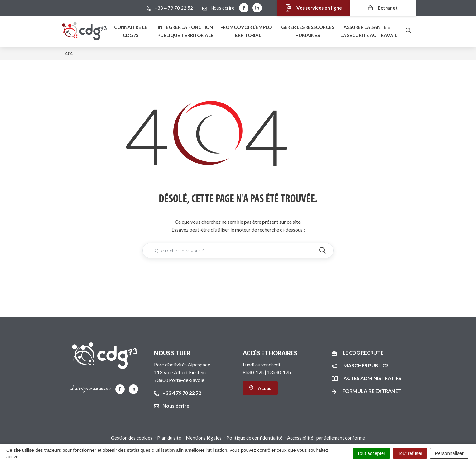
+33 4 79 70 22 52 (178, 393)
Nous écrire (172, 406)
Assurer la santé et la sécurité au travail (369, 31)
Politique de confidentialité (254, 438)
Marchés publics (366, 365)
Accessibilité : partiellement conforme (326, 438)
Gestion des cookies (132, 438)
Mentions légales (204, 438)
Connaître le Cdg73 (131, 31)
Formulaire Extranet (372, 391)
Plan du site (169, 438)
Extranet (383, 8)
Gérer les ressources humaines (308, 31)
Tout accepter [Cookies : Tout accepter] (371, 453)
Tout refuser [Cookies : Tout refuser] (410, 453)
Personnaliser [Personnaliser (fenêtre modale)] (449, 453)
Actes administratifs (372, 378)
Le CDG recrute (363, 353)
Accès (260, 388)
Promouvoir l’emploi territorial (247, 31)
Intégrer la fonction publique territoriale (185, 31)
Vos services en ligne (309, 8)
